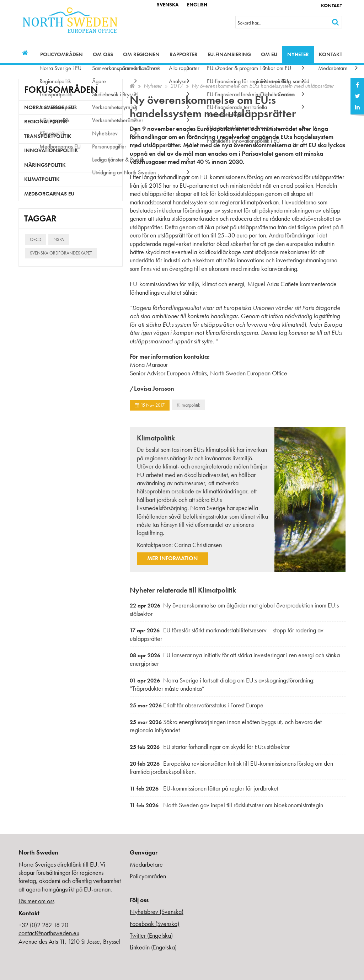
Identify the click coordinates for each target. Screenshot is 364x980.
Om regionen (141, 54)
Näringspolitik (45, 165)
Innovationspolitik (51, 150)
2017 (177, 86)
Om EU (269, 54)
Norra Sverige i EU (49, 107)
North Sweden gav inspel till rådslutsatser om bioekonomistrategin (226, 805)
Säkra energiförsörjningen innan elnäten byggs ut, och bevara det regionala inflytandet (226, 726)
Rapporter (184, 54)
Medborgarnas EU (49, 194)
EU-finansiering (229, 54)
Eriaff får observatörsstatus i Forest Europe (197, 705)
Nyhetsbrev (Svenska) (157, 912)
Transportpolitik (48, 136)
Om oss (103, 54)
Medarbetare (146, 864)
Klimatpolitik (188, 405)
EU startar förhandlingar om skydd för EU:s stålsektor (210, 747)
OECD (36, 239)
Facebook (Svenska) (154, 924)
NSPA (59, 239)
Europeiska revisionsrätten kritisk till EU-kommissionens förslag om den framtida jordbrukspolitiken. (231, 768)
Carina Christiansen (198, 545)
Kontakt (331, 5)
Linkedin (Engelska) (153, 947)
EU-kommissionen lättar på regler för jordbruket (204, 788)
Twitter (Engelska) (151, 935)
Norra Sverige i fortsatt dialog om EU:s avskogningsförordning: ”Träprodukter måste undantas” (222, 684)
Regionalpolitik (46, 122)
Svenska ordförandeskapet (61, 253)
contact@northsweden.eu (49, 933)
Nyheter (298, 54)
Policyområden (61, 54)
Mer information (172, 558)
